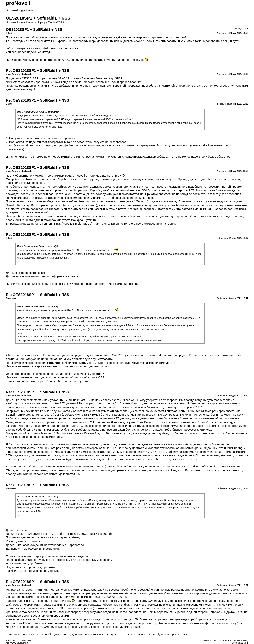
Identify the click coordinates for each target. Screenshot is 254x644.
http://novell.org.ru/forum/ (19, 10)
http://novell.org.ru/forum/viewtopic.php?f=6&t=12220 (35, 22)
